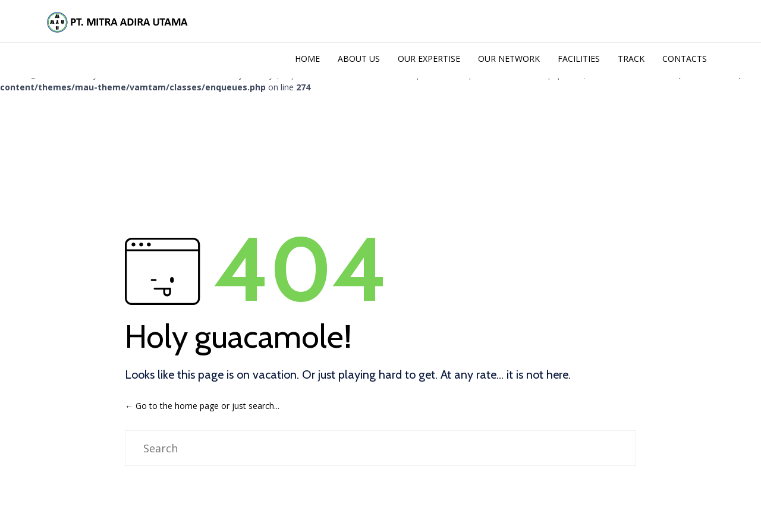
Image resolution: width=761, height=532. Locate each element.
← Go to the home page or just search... (202, 403)
